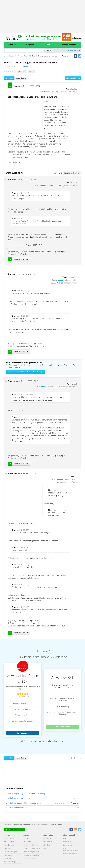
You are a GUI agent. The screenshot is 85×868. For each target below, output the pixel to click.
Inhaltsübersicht (9, 839)
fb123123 (73, 89)
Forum (47, 45)
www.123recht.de (10, 56)
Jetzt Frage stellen (23, 733)
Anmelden (7, 849)
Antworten (9, 78)
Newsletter (27, 839)
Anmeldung (47, 839)
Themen (12, 45)
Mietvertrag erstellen (31, 858)
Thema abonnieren (24, 67)
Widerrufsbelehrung (70, 854)
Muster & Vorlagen (68, 45)
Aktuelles (47, 845)
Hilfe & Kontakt (9, 842)
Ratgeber (33, 39)
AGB (45, 849)
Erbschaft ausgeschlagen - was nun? (20, 798)
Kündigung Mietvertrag (31, 855)
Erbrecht (28, 56)
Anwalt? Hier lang (74, 51)
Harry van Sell (72, 277)
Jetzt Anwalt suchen (62, 727)
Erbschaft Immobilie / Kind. (16, 808)
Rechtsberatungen (52, 39)
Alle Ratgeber (8, 858)
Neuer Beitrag (21, 78)
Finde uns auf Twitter (31, 845)
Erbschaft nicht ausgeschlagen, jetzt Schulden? (24, 803)
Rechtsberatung (9, 845)
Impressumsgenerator (31, 852)
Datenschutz (68, 845)
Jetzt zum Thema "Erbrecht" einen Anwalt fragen (25, 372)
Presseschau (8, 855)
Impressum (67, 842)
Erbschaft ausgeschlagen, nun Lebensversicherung (26, 794)
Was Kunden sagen (10, 852)
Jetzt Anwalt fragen (73, 78)
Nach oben (76, 758)
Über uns (67, 839)
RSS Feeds (27, 842)
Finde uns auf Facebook (32, 849)
